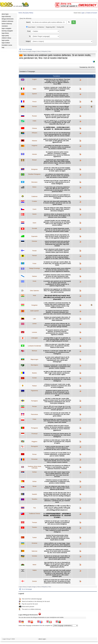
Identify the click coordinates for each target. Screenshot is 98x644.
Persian (34, 407)
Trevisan (35, 522)
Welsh (34, 565)
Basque (34, 160)
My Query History (28, 13)
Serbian (34, 472)
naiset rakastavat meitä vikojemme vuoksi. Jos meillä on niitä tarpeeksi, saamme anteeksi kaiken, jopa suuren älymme (57, 251)
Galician (34, 276)
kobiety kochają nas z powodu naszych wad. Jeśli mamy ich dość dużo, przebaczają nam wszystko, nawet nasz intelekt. (57, 421)
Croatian (34, 201)
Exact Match (31, 27)
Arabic (34, 121)
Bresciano (34, 182)
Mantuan (34, 351)
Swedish (34, 494)
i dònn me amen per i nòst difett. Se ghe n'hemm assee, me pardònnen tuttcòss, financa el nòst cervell (57, 346)
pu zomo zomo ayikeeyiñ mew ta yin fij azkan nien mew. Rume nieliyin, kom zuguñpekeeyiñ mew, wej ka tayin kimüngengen (57, 359)
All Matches (40, 27)
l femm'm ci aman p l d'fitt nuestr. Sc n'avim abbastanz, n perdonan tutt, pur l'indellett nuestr (57, 501)
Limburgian (34, 338)
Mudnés (34, 373)
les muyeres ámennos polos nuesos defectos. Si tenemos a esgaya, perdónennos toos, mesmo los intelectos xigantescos (57, 154)
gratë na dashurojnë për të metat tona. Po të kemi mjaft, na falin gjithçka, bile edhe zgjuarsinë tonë (57, 141)
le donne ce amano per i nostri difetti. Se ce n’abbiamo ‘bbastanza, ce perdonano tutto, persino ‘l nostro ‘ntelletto (57, 367)
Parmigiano (34, 401)
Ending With (60, 27)
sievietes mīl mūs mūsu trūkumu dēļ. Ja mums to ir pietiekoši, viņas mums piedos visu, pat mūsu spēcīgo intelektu (57, 325)
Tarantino (34, 499)
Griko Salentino (34, 291)
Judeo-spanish (34, 311)
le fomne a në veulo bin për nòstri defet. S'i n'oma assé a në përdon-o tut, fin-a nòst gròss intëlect (57, 414)
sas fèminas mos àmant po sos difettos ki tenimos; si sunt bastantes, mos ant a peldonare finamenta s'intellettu (57, 467)
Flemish (34, 256)
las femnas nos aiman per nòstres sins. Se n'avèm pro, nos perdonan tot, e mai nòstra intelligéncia (57, 379)
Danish (34, 214)
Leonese (34, 332)
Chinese (34, 128)
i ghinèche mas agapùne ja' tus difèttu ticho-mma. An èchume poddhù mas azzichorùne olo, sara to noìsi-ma (57, 291)
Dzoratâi (34, 228)
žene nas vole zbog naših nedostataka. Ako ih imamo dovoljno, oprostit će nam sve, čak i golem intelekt (57, 203)
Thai (34, 508)
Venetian (34, 556)
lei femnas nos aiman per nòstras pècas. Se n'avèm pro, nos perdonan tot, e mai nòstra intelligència (57, 435)
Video (49, 51)
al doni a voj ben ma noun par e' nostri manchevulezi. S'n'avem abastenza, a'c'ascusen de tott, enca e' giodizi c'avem (57, 448)
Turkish (34, 538)
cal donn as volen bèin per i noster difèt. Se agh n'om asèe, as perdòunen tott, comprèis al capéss (57, 442)
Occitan (34, 378)
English (34, 79)
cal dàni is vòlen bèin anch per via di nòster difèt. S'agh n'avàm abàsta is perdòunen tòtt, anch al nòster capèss (57, 373)
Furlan (34, 264)
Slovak (34, 486)
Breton (34, 187)
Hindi (34, 296)
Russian (34, 116)
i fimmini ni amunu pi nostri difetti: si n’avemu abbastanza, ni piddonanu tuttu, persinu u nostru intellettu (57, 481)
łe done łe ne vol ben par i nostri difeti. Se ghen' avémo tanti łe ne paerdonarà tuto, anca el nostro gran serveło (57, 558)
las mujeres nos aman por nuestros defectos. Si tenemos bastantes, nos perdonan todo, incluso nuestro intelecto (57, 95)
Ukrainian (34, 543)
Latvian (34, 324)
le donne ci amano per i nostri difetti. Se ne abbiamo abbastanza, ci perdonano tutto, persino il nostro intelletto (57, 89)
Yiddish (34, 570)
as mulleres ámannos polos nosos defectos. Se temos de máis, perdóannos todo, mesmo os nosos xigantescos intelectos (57, 270)
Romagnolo (34, 446)
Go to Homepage (27, 49)
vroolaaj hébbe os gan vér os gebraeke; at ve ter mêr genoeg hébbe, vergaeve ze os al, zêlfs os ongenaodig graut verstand (57, 339)
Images (34, 51)
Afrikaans (34, 133)
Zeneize (34, 581)
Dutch (34, 223)
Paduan (34, 386)
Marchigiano (34, 365)
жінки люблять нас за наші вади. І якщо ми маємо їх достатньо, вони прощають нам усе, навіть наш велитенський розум (57, 545)
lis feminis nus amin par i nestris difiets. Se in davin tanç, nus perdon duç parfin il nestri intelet (57, 264)
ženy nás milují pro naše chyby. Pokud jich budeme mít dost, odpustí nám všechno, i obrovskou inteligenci (57, 209)
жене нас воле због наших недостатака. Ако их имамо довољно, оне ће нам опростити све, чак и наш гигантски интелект (57, 474)
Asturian (34, 154)
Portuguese (34, 428)
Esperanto (34, 236)
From (29, 31)
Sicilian (34, 481)
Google (29, 51)
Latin (34, 319)
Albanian (34, 141)
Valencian (34, 551)
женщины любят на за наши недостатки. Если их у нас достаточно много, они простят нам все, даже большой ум (57, 116)
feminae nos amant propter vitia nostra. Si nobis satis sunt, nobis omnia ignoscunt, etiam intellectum (57, 319)
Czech (34, 209)
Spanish (34, 94)
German (34, 107)
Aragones (34, 146)
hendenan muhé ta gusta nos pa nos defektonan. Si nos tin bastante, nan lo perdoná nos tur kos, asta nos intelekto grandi (57, 393)
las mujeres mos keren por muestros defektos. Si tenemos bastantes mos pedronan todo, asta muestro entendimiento (57, 312)
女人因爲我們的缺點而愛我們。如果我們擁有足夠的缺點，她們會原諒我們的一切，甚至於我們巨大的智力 (57, 516)
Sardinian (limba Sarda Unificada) (34, 467)
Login (83, 13)
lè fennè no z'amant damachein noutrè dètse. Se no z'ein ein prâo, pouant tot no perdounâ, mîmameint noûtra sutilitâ (57, 230)
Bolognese (34, 169)
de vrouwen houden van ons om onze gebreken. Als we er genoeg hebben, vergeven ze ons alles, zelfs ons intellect (57, 257)
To (30, 36)
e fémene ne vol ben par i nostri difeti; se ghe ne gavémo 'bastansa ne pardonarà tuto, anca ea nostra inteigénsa (57, 522)
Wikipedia (44, 51)
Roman (34, 454)
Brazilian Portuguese (34, 174)
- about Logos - (42, 639)
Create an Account (92, 13)
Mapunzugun (34, 359)
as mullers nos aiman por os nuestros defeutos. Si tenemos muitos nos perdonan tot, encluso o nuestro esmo (57, 147)
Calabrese (34, 196)
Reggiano (34, 442)
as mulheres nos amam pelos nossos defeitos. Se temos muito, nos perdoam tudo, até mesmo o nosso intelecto (57, 176)
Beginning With (50, 27)
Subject (28, 41)
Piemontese (34, 414)
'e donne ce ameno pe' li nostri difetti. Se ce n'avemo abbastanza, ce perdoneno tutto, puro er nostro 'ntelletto (57, 454)
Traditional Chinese (34, 514)
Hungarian (34, 305)
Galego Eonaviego (34, 268)
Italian (34, 89)
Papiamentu (34, 391)
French (34, 102)
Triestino (35, 527)
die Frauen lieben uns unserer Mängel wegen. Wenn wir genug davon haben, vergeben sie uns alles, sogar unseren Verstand (57, 109)
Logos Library (22, 51)
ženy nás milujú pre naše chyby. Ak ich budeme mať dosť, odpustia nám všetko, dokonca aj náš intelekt (57, 488)
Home (20, 13)
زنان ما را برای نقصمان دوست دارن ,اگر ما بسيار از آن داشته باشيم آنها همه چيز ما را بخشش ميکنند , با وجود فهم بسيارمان (57, 408)
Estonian (34, 241)
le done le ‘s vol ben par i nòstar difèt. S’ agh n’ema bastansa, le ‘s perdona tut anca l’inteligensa (57, 352)
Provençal (34, 434)
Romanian (34, 459)
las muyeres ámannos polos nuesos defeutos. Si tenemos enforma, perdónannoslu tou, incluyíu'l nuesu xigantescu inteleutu (57, 332)
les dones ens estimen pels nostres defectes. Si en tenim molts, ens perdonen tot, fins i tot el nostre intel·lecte (57, 551)
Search (28, 22)
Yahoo (39, 51)
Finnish (34, 251)
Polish (34, 419)
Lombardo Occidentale (34, 346)
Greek (34, 281)
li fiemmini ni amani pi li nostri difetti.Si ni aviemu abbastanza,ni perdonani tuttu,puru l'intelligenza (57, 196)
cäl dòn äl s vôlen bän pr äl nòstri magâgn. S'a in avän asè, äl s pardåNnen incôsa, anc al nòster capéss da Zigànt (57, 169)
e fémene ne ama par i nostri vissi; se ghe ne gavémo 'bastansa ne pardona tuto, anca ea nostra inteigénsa (57, 386)
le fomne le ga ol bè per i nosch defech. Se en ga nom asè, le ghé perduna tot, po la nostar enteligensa (57, 182)
